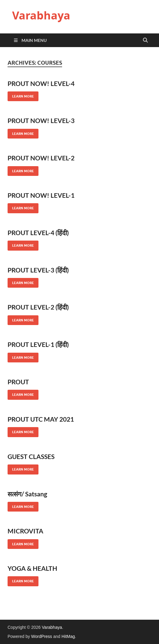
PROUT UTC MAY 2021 (41, 419)
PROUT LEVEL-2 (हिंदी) (38, 307)
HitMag (68, 636)
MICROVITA (25, 531)
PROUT (18, 382)
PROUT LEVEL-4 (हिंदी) (38, 233)
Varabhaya (41, 15)
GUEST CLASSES (31, 456)
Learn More (21, 95)
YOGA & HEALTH (32, 568)
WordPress (42, 636)
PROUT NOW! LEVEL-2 (41, 158)
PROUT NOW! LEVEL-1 (41, 195)
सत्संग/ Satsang (27, 494)
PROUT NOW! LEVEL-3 (41, 120)
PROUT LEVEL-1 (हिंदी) (38, 344)
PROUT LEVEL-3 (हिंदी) (38, 270)
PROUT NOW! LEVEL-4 (41, 83)
